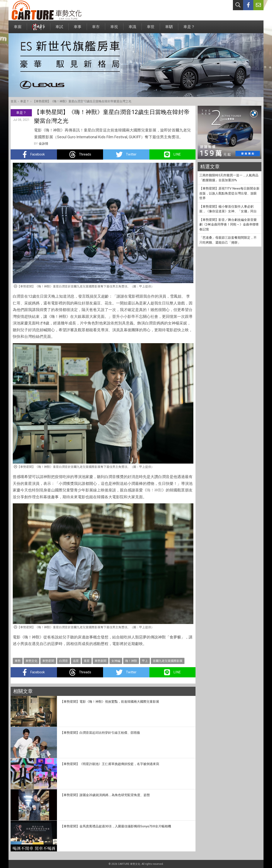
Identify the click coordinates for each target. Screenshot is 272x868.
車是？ (189, 29)
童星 (87, 661)
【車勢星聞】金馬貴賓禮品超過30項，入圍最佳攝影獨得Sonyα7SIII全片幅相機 (116, 826)
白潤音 (64, 661)
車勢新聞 (101, 661)
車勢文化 (31, 661)
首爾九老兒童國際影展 (168, 661)
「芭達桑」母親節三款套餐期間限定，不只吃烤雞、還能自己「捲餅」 (228, 240)
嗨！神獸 (154, 490)
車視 (114, 29)
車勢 (18, 661)
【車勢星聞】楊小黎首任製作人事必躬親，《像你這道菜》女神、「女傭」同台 (228, 209)
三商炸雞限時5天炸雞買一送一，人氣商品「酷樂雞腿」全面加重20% (229, 178)
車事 (78, 29)
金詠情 (43, 144)
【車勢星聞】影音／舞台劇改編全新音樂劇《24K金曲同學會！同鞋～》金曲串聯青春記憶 (229, 225)
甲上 (145, 661)
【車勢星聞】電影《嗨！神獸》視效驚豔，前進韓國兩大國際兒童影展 (110, 702)
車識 (132, 29)
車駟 (169, 29)
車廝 (18, 29)
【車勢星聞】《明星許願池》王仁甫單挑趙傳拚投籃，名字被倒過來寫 (110, 764)
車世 (151, 29)
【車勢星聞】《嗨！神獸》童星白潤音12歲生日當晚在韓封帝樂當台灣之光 (82, 101)
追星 (76, 661)
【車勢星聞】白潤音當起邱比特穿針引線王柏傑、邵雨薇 (100, 733)
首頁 (14, 101)
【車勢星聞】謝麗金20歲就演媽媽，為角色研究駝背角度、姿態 (105, 795)
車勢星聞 (48, 661)
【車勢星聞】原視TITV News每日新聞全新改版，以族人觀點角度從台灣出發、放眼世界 (229, 193)
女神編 (116, 661)
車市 (96, 29)
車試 (59, 29)
